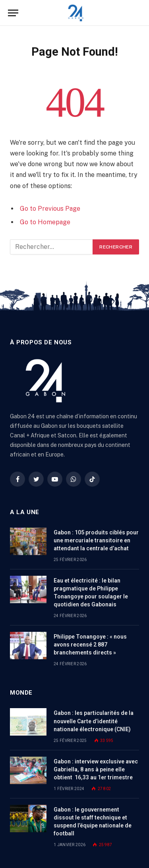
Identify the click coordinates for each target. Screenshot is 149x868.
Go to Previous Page (50, 209)
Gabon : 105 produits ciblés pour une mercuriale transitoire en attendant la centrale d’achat (96, 540)
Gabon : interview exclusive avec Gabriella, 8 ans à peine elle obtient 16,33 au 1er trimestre (96, 769)
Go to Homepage (45, 222)
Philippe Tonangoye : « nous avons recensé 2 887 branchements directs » (90, 645)
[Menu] (13, 13)
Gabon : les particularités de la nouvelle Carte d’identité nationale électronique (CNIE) (94, 721)
